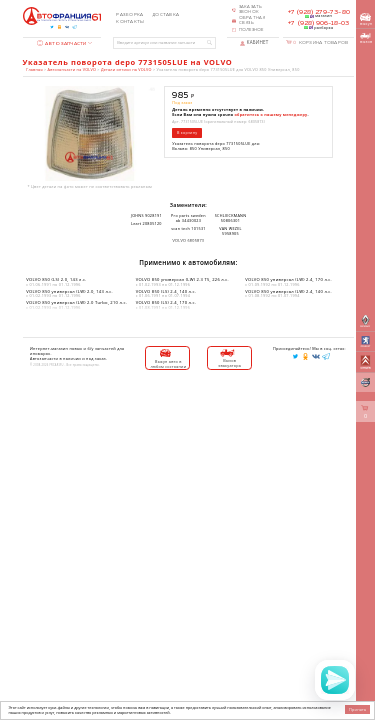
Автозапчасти (62, 43)
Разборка (129, 15)
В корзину (187, 132)
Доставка (165, 15)
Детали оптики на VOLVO (126, 69)
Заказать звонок (251, 9)
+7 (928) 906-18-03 (318, 23)
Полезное (251, 30)
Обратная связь (252, 20)
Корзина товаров (320, 42)
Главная (34, 69)
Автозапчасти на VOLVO (72, 69)
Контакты (130, 22)
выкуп (366, 19)
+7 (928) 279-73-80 (319, 12)
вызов (366, 38)
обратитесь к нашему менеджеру (271, 114)
